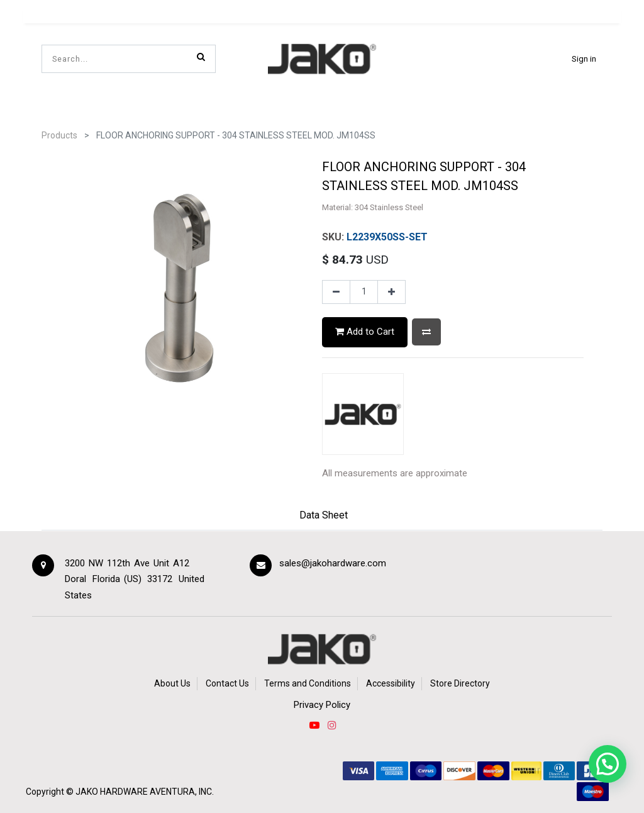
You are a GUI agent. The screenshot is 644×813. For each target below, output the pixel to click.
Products (59, 135)
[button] (426, 332)
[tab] (324, 517)
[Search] (201, 57)
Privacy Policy (322, 705)
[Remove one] (336, 292)
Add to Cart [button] (365, 332)
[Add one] (391, 292)
